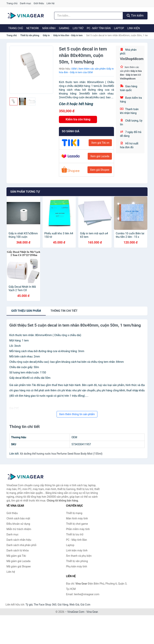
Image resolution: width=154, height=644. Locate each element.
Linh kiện (134, 28)
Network (33, 28)
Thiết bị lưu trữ (75, 534)
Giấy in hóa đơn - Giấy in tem (68, 35)
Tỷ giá (29, 605)
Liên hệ (51, 3)
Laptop (119, 28)
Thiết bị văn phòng (30, 35)
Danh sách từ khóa (18, 550)
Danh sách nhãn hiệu (19, 540)
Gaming (64, 28)
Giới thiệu (39, 3)
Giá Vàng (63, 605)
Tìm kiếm (135, 16)
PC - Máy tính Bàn (99, 28)
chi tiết (64, 311)
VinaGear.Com (76, 612)
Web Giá (74, 605)
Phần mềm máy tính (78, 529)
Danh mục (26, 3)
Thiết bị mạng (74, 513)
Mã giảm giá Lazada (18, 561)
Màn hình (49, 28)
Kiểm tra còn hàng (78, 119)
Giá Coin (85, 605)
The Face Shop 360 (45, 605)
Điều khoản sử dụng (18, 524)
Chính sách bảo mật (18, 518)
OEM (74, 69)
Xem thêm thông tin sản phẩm (77, 414)
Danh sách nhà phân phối (21, 545)
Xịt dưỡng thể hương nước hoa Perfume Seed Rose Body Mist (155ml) (61, 454)
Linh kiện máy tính (77, 550)
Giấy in (46, 35)
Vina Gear (92, 612)
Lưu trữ (78, 28)
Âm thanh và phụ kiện (79, 556)
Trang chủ (12, 3)
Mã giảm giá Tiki (16, 556)
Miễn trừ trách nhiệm (19, 529)
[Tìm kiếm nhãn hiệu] (89, 16)
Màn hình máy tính (77, 518)
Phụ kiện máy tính (77, 566)
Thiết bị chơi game (77, 524)
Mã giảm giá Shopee (19, 566)
